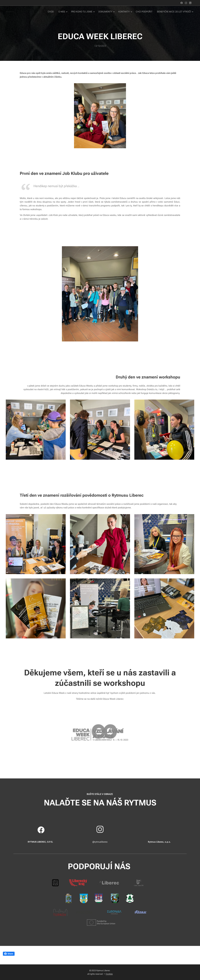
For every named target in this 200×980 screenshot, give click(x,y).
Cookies (109, 974)
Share (9, 954)
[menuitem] (57, 12)
